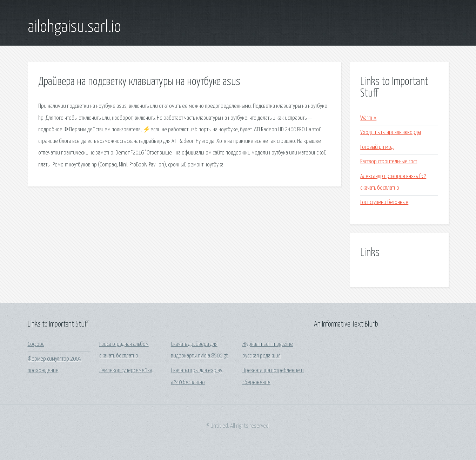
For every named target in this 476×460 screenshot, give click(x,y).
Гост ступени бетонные (384, 202)
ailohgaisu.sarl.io (74, 27)
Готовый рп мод (377, 147)
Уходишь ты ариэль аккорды (391, 133)
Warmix (368, 118)
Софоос (36, 344)
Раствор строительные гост (389, 162)
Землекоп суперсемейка (126, 371)
